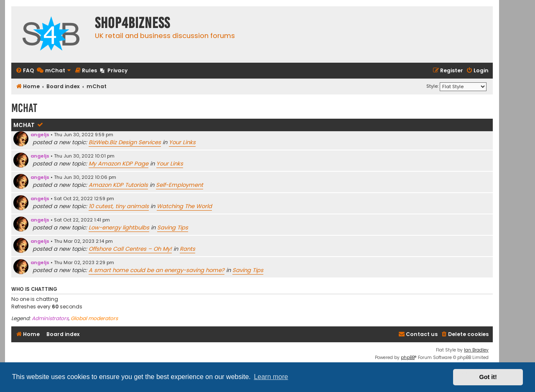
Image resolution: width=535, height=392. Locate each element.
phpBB (408, 358)
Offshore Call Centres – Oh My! (130, 249)
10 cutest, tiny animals (119, 206)
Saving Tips (173, 228)
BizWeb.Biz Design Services (125, 142)
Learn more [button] (271, 377)
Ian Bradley (476, 350)
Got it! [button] (488, 377)
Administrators (50, 318)
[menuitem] (25, 71)
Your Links (182, 142)
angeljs (40, 135)
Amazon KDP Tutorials (118, 185)
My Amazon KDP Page (118, 164)
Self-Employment (180, 185)
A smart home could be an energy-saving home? (157, 270)
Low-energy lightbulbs (119, 228)
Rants (187, 249)
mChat (24, 125)
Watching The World (184, 206)
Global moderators (94, 318)
